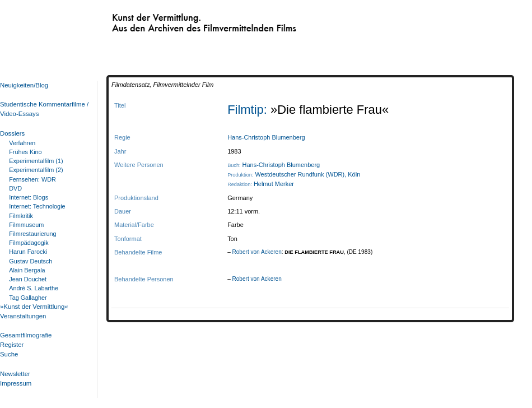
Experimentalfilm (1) (36, 161)
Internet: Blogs (29, 197)
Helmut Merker (274, 184)
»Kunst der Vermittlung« (34, 307)
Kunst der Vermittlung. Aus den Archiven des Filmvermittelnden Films (181, 20)
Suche (9, 354)
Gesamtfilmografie (26, 335)
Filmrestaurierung (32, 234)
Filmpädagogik (29, 243)
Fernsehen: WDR (32, 179)
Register (12, 345)
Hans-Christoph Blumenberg (266, 137)
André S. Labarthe (34, 288)
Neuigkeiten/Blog (24, 85)
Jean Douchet (28, 279)
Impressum (16, 383)
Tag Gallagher (28, 298)
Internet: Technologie (37, 206)
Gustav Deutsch (31, 261)
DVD (15, 188)
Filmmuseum (26, 225)
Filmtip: (249, 110)
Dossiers (12, 133)
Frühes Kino (25, 152)
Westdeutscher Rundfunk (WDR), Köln (307, 174)
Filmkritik (21, 216)
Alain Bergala (27, 270)
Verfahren (22, 143)
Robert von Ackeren (257, 252)
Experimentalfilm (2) (36, 170)
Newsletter (15, 374)
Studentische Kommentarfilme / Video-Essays (42, 109)
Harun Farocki (28, 252)
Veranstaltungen (23, 316)
